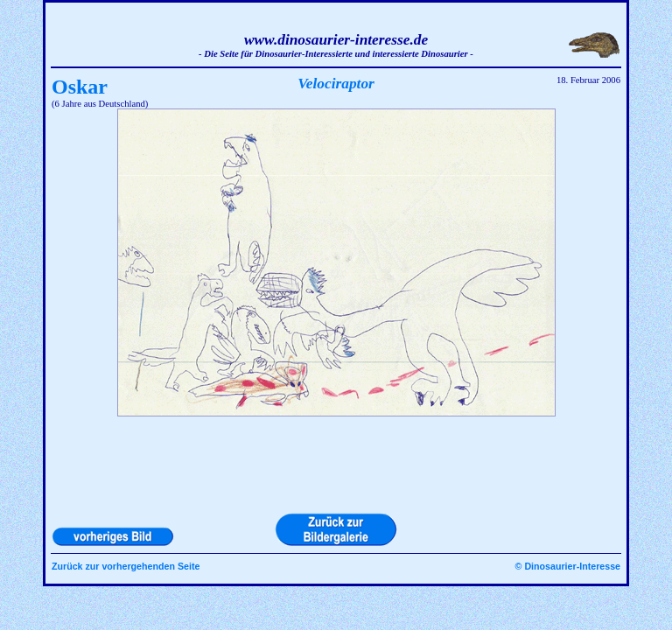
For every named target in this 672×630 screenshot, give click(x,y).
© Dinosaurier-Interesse (568, 566)
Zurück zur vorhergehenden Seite (126, 566)
